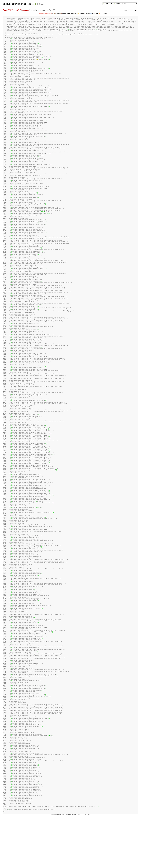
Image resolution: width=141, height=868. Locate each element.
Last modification (84, 14)
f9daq (41, 4)
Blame (57, 14)
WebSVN (60, 865)
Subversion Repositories (19, 4)
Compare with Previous (69, 14)
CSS (89, 865)
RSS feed (104, 14)
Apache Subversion (72, 865)
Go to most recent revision (44, 14)
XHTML (84, 865)
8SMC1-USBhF (15, 10)
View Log (95, 14)
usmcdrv (25, 10)
